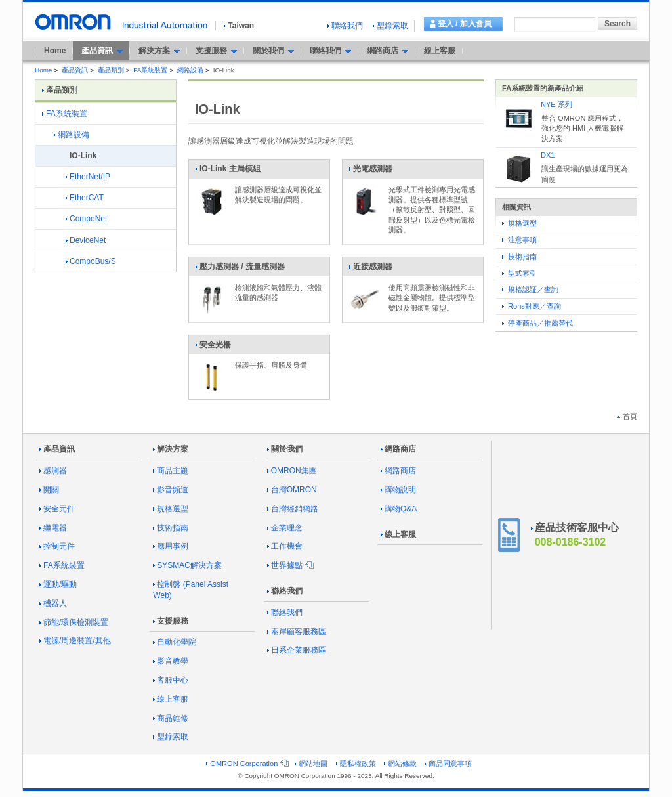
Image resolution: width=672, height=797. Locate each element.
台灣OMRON (292, 490)
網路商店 (398, 449)
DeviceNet (86, 240)
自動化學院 (175, 642)
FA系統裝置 (150, 70)
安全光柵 (213, 347)
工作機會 (285, 546)
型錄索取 (390, 26)
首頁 (627, 416)
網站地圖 (311, 764)
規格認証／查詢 (530, 290)
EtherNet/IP (88, 177)
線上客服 (440, 51)
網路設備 (190, 70)
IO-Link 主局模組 (228, 171)
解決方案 (171, 449)
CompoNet (86, 219)
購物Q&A (399, 509)
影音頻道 (171, 490)
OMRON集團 (292, 471)
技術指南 (519, 257)
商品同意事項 (448, 764)
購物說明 (398, 490)
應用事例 (171, 546)
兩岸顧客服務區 (297, 632)
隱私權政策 (356, 764)
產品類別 (111, 70)
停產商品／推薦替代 (537, 323)
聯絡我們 (345, 26)
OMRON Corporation (246, 764)
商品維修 (171, 718)
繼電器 (53, 528)
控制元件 (57, 546)
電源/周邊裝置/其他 (75, 641)
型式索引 (519, 273)
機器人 (53, 603)
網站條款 (400, 764)
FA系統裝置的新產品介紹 (543, 88)
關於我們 (285, 449)
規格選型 (519, 223)
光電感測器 (370, 171)
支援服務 (171, 621)
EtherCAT (85, 198)
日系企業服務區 (297, 650)
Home (55, 51)
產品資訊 (75, 70)
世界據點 (289, 565)
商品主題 (171, 471)
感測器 (53, 471)
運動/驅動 (58, 584)
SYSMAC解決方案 (187, 565)
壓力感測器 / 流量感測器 (240, 269)
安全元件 (57, 509)
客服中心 (171, 680)
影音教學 (171, 661)
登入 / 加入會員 (465, 24)
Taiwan (239, 26)
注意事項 (519, 240)
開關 (49, 490)
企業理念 (285, 528)
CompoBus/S (91, 261)
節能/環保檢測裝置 (74, 622)
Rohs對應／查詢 (532, 306)
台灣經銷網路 (293, 509)
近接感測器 (370, 269)
